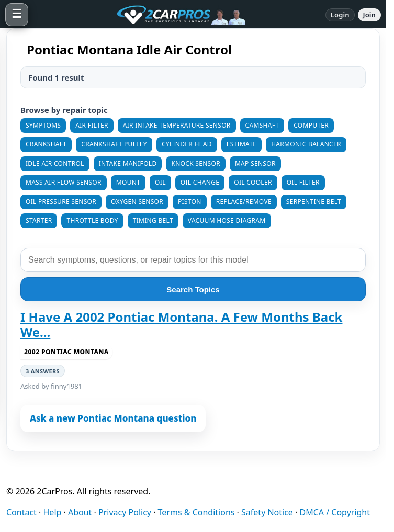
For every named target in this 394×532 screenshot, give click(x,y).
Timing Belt (153, 220)
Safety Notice (267, 512)
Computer (311, 125)
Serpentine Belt (314, 202)
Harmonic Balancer (306, 144)
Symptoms (43, 125)
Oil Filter (303, 182)
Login (340, 15)
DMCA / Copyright (335, 512)
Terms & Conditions (196, 512)
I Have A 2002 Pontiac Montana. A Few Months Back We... (181, 325)
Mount (128, 182)
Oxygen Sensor (137, 202)
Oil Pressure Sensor (61, 202)
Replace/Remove (244, 202)
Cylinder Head (187, 144)
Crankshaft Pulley (114, 144)
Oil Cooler (253, 182)
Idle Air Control (55, 163)
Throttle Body (92, 220)
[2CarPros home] (177, 15)
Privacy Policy (125, 512)
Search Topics (193, 290)
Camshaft (262, 125)
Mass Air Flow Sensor (64, 182)
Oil (160, 182)
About (80, 512)
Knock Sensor (195, 163)
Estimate (241, 144)
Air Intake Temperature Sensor (177, 125)
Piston (190, 202)
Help (53, 512)
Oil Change (200, 182)
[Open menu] (17, 15)
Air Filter (92, 125)
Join (369, 15)
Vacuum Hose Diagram (227, 220)
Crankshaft (46, 144)
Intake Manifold (128, 163)
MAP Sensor (255, 163)
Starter (39, 220)
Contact (21, 512)
